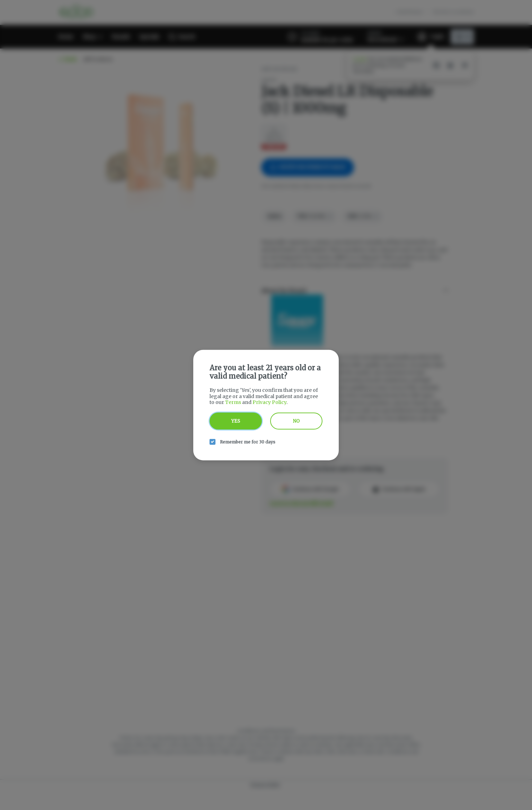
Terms (233, 402)
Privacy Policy (269, 402)
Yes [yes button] (236, 421)
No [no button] (296, 421)
